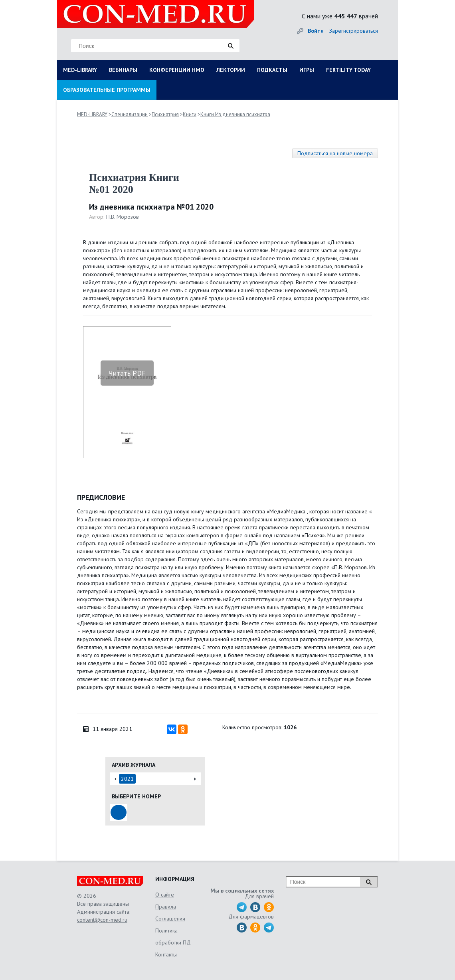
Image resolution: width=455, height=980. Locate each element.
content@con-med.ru (102, 920)
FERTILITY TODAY (348, 70)
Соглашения (170, 919)
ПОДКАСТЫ (272, 70)
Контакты (166, 954)
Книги (190, 114)
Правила (166, 907)
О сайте (165, 895)
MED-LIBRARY (80, 70)
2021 (127, 779)
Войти (316, 31)
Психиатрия (165, 114)
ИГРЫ (307, 70)
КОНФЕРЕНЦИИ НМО (177, 70)
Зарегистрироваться (354, 31)
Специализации (130, 114)
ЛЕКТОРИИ (231, 70)
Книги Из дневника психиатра (235, 114)
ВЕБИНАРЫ (123, 70)
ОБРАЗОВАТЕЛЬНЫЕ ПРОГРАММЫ (107, 90)
